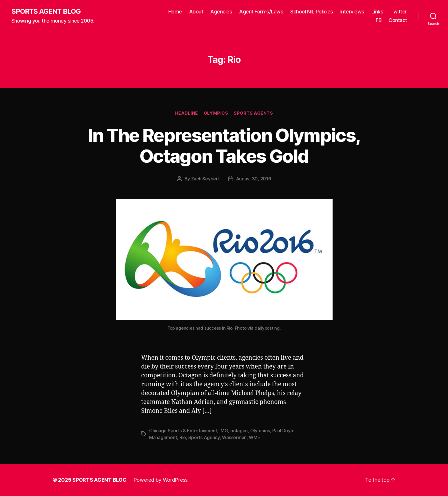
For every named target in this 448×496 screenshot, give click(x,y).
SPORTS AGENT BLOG (46, 11)
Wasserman (234, 437)
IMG (224, 431)
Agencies (221, 12)
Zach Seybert (205, 179)
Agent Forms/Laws (261, 12)
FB (379, 20)
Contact (398, 20)
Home (175, 12)
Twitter (399, 12)
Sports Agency (204, 437)
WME (254, 437)
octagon (239, 431)
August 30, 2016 (254, 179)
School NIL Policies (312, 12)
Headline (187, 113)
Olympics (216, 113)
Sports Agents (253, 113)
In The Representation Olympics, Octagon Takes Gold (224, 146)
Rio (183, 437)
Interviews (352, 12)
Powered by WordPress (161, 480)
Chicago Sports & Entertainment (183, 431)
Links (377, 12)
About (196, 12)
